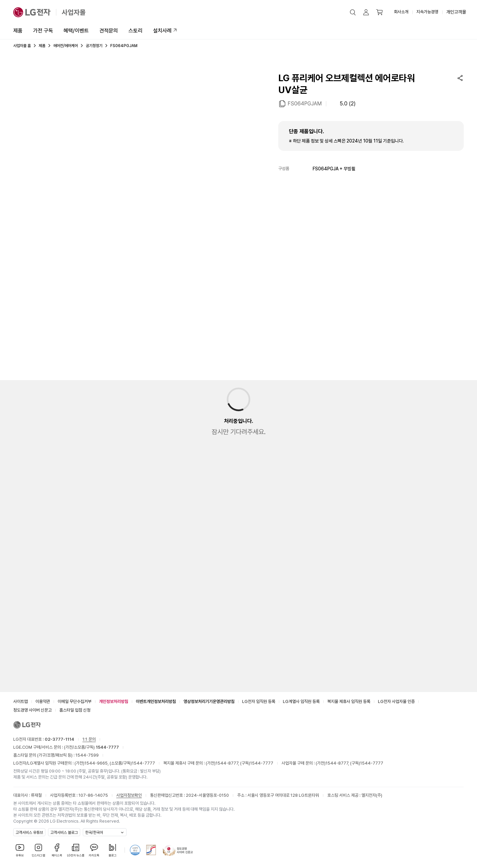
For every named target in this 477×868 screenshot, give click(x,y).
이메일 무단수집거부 (75, 701)
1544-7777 (143, 763)
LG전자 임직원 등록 (259, 701)
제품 (18, 31)
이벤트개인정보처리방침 (156, 701)
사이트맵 (21, 701)
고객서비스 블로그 (64, 833)
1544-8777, (228, 763)
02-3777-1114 (59, 739)
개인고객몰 (456, 12)
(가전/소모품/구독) (91, 747)
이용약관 (43, 701)
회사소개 (401, 12)
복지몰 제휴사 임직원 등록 (349, 701)
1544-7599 (87, 755)
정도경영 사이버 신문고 (32, 710)
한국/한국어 (94, 833)
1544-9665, (97, 763)
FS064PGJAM (305, 103)
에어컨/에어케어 (66, 46)
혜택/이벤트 (76, 31)
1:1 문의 (89, 739)
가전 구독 (43, 31)
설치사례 (162, 31)
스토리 (135, 31)
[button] (353, 12)
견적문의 (109, 31)
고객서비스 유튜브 (29, 833)
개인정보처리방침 (114, 701)
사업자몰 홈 (22, 46)
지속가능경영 (427, 12)
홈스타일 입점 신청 (75, 710)
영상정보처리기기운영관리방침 (209, 701)
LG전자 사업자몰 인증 (396, 701)
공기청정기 (94, 46)
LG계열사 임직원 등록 (301, 701)
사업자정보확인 (129, 795)
